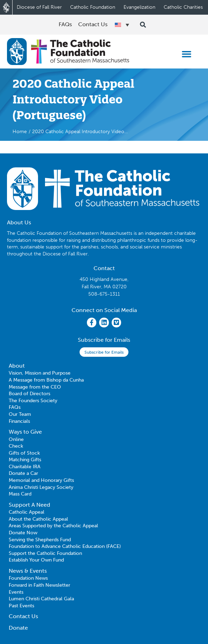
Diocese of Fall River (39, 7)
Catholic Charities (183, 7)
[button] (186, 54)
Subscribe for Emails (104, 352)
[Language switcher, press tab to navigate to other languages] (122, 25)
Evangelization (139, 7)
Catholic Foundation (93, 7)
